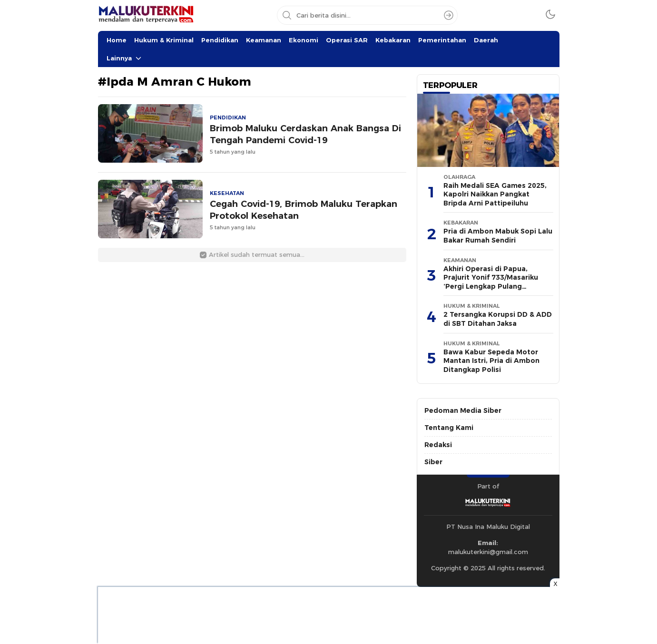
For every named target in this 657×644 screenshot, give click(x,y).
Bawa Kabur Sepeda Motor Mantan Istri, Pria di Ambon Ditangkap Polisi (491, 361)
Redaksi (438, 445)
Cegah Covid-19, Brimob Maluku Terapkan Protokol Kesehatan (304, 210)
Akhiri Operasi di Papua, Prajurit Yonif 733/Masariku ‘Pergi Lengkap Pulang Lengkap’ (491, 282)
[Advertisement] (50, 143)
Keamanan (264, 40)
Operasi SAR (347, 40)
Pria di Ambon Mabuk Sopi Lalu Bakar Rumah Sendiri (498, 236)
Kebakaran (393, 40)
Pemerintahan (442, 40)
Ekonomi (304, 40)
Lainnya (119, 58)
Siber (433, 462)
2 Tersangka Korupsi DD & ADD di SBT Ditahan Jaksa (498, 319)
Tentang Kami (449, 428)
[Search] (449, 15)
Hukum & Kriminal (164, 40)
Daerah (486, 40)
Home (117, 40)
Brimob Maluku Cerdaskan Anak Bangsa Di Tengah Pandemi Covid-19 (305, 134)
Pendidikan (220, 40)
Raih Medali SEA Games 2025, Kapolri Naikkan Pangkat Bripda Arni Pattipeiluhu (495, 194)
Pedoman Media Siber (463, 410)
